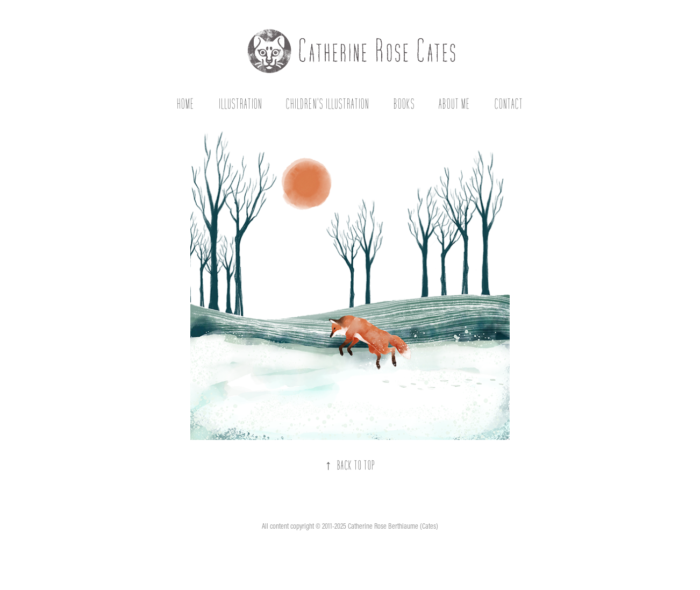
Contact (509, 103)
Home (186, 103)
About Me (455, 103)
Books (404, 103)
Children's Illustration (328, 103)
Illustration (241, 103)
